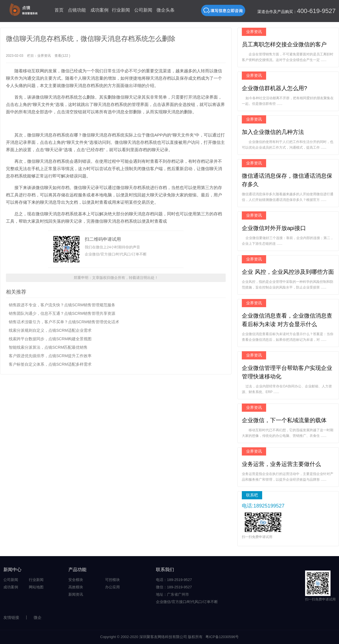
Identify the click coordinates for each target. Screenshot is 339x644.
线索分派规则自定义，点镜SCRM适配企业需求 (50, 330)
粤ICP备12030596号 (222, 637)
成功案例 (99, 10)
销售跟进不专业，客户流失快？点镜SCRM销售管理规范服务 (62, 305)
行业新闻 (121, 10)
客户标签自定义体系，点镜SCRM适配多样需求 (50, 364)
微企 (38, 617)
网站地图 (36, 587)
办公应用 (112, 587)
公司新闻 (143, 10)
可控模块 (112, 580)
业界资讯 (44, 56)
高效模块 (76, 587)
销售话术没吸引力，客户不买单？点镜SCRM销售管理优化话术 (64, 322)
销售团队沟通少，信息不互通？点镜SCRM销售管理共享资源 (62, 313)
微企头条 (166, 10)
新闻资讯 (76, 594)
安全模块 (76, 580)
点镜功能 (77, 10)
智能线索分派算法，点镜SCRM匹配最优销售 (48, 347)
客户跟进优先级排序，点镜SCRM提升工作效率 (50, 356)
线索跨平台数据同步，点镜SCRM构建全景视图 (50, 339)
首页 (59, 10)
